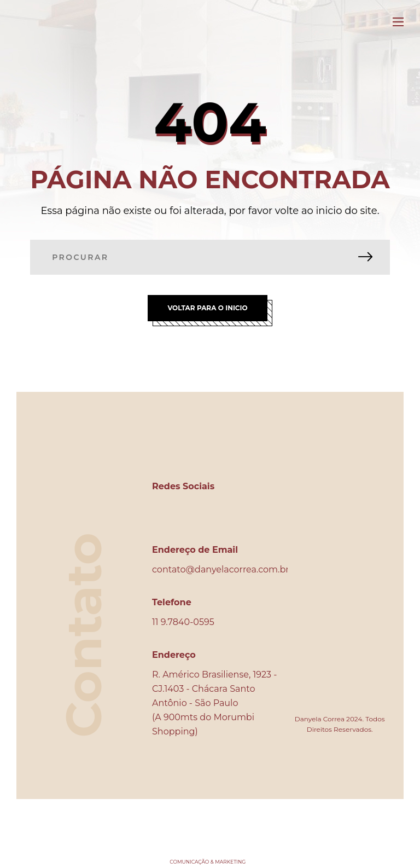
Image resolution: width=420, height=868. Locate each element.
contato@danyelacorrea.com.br (221, 569)
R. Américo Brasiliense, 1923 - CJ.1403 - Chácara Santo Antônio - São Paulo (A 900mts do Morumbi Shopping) (214, 703)
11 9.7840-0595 (183, 622)
